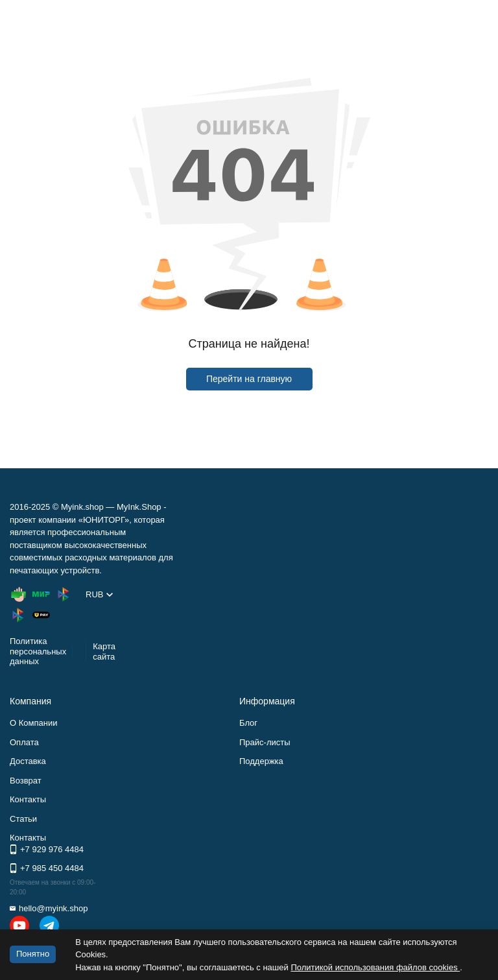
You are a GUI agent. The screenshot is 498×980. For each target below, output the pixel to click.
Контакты (28, 799)
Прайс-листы (265, 742)
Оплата (24, 742)
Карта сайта (104, 651)
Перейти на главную (249, 379)
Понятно (33, 954)
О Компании (33, 723)
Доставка (28, 761)
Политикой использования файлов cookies (375, 967)
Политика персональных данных (38, 651)
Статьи (23, 819)
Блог (248, 723)
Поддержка (261, 761)
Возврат (26, 781)
